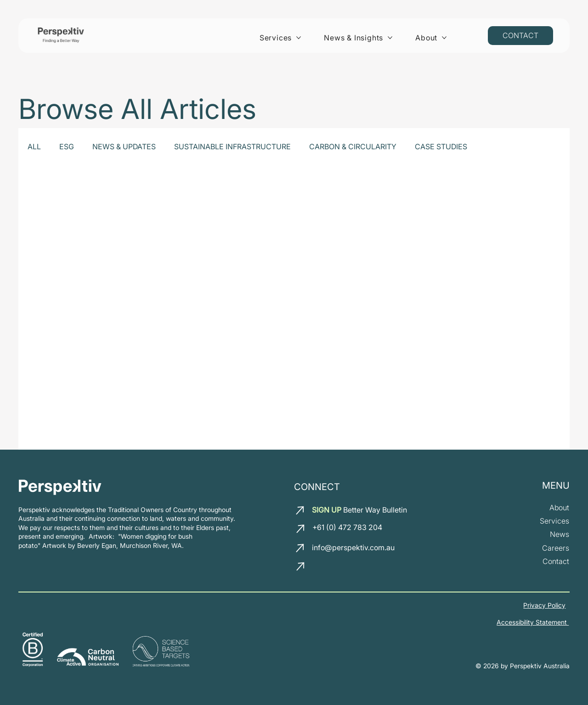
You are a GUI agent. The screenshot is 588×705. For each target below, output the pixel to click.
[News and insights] (560, 535)
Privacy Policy (544, 605)
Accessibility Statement (533, 622)
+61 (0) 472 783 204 (347, 527)
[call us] (301, 529)
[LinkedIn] (321, 568)
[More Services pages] (299, 38)
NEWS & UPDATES (124, 147)
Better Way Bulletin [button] (359, 510)
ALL (34, 147)
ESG (67, 147)
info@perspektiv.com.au (353, 547)
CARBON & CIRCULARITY (353, 147)
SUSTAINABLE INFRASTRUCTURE (232, 147)
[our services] (554, 521)
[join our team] (556, 548)
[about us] (559, 508)
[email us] (301, 510)
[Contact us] (520, 36)
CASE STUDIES (441, 147)
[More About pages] (444, 38)
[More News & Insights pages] (390, 38)
